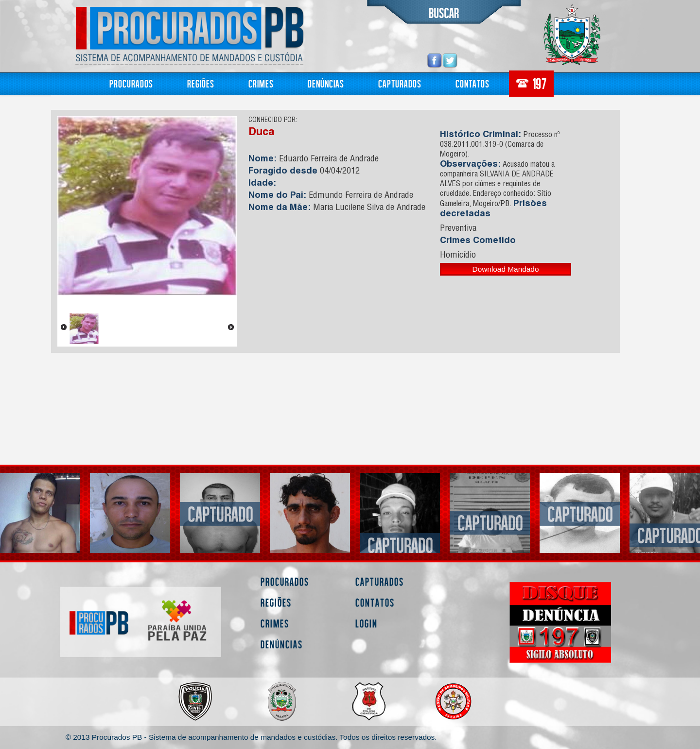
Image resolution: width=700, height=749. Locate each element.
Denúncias (326, 83)
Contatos (472, 83)
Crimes (261, 83)
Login (367, 623)
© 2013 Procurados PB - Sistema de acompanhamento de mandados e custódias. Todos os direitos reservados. (251, 737)
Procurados (131, 83)
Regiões (201, 83)
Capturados (400, 83)
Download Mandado (506, 269)
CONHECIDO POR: (273, 121)
